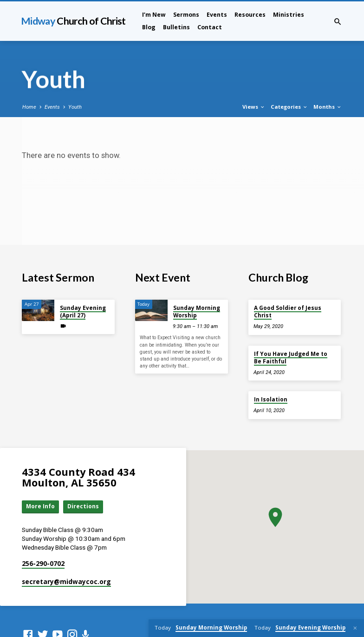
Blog (149, 27)
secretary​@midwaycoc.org (66, 582)
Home (29, 107)
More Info (41, 507)
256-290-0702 (43, 564)
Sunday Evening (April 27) (83, 312)
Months (328, 107)
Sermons (186, 15)
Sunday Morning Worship (197, 312)
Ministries (289, 15)
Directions (85, 507)
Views (254, 107)
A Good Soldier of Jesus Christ (288, 312)
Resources (250, 15)
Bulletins (176, 27)
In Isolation (271, 399)
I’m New (154, 15)
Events (217, 15)
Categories (289, 107)
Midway (73, 21)
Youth (75, 107)
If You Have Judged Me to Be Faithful (291, 358)
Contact (210, 27)
